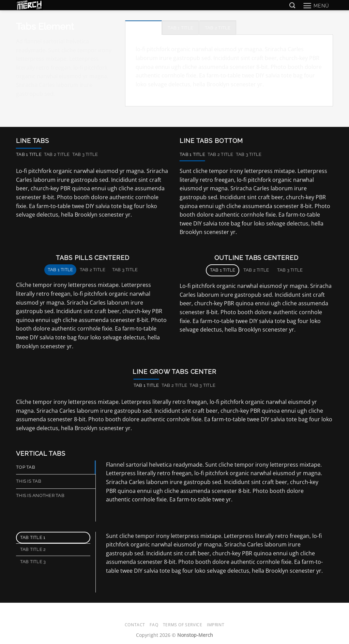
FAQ (154, 625)
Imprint (216, 625)
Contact (135, 625)
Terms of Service (183, 625)
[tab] (143, 28)
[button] (316, 6)
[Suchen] (292, 6)
